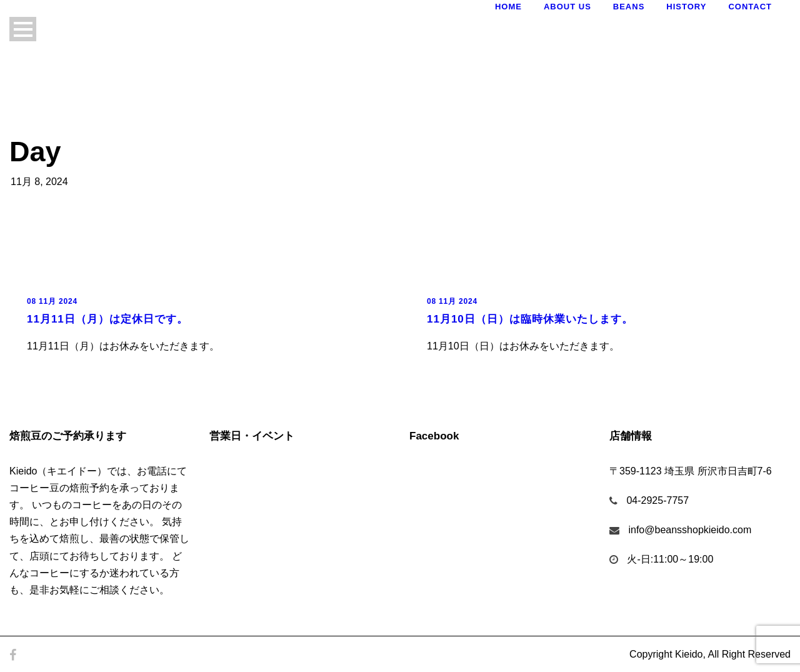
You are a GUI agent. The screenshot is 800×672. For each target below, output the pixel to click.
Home (508, 7)
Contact (750, 7)
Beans (629, 7)
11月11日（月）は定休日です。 (107, 319)
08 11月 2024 (52, 301)
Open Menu (23, 29)
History (686, 7)
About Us (567, 7)
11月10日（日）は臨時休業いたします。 (530, 319)
